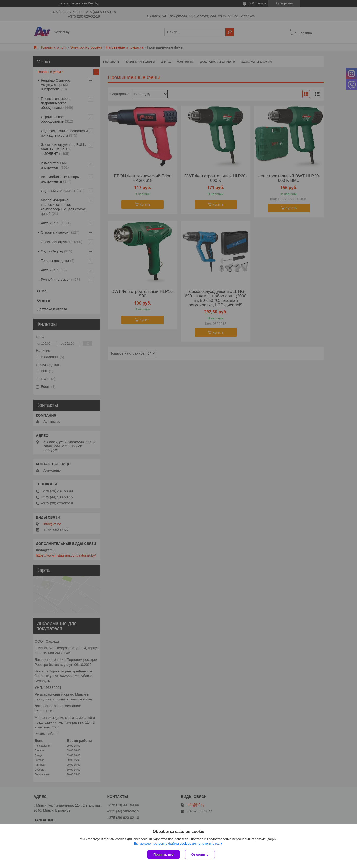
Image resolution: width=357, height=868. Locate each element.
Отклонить (200, 854)
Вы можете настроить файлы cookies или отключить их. (177, 844)
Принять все (164, 854)
